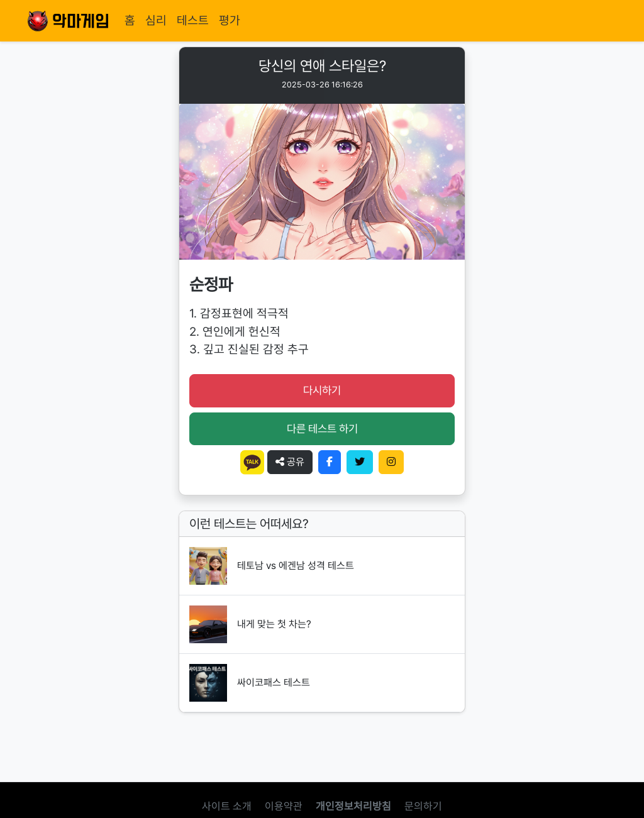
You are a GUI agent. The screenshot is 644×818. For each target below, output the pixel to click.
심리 (156, 20)
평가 (230, 20)
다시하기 (322, 390)
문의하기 (423, 806)
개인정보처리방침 (353, 806)
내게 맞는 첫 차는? (274, 624)
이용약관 (284, 806)
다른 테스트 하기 (322, 428)
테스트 (193, 20)
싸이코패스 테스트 (274, 683)
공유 (290, 462)
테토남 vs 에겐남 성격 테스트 (296, 566)
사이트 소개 (227, 806)
